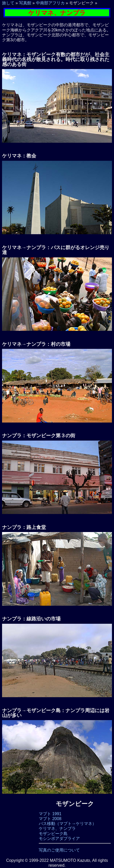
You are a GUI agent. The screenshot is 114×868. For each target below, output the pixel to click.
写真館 (25, 3)
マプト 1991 (50, 814)
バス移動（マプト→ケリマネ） (68, 824)
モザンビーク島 (53, 834)
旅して (8, 3)
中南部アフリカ (50, 3)
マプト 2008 (50, 819)
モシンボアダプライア (59, 838)
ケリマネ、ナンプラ (57, 828)
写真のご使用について (59, 850)
